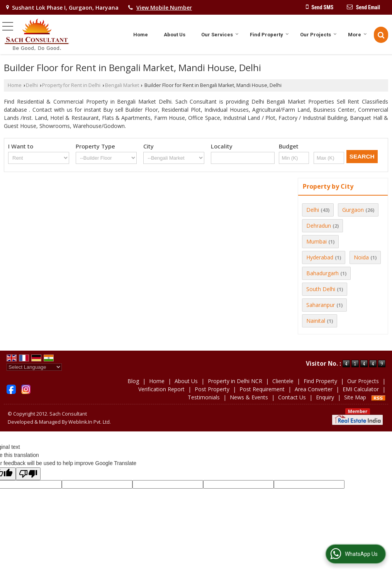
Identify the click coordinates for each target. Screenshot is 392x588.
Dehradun (319, 226)
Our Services (220, 35)
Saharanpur (321, 305)
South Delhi (321, 289)
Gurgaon (353, 210)
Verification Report (161, 389)
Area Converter (314, 389)
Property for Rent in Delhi (71, 85)
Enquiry (325, 397)
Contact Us (292, 397)
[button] (164, 8)
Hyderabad (320, 257)
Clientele (283, 381)
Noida (361, 257)
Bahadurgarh (322, 273)
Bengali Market (122, 85)
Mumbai (316, 241)
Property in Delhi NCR (235, 381)
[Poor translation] (28, 474)
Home (141, 35)
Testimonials (204, 397)
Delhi (32, 85)
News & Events (249, 397)
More (357, 35)
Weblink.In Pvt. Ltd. (90, 422)
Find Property (269, 35)
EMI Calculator (361, 389)
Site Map (355, 397)
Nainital (316, 321)
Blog (133, 381)
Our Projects (318, 35)
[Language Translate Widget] (34, 367)
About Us (175, 35)
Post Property (212, 389)
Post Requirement (262, 389)
